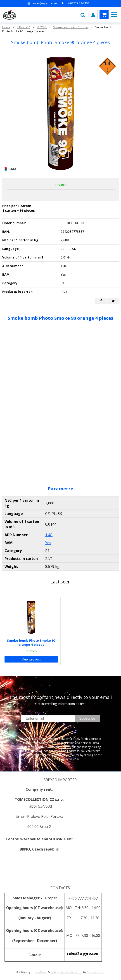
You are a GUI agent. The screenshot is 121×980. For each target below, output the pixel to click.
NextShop (41, 972)
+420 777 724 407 (78, 3)
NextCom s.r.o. (96, 972)
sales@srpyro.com (45, 3)
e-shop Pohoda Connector (67, 972)
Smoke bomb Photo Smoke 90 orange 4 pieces (31, 643)
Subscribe (87, 718)
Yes (48, 543)
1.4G (49, 535)
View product (31, 659)
